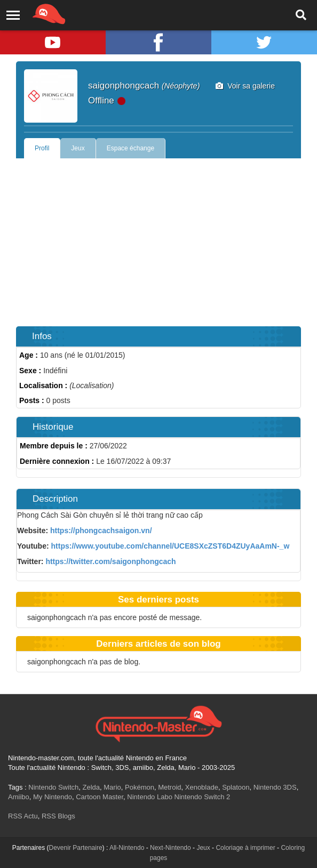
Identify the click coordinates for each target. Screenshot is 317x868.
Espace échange (130, 148)
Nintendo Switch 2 (203, 797)
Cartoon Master (100, 797)
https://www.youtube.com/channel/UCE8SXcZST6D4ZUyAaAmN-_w (171, 546)
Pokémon (140, 787)
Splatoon (236, 787)
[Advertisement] (158, 238)
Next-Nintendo (171, 848)
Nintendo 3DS (275, 787)
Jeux (78, 148)
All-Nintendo (127, 848)
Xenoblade (202, 787)
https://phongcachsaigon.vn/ (101, 531)
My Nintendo (53, 797)
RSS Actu (23, 816)
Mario (112, 787)
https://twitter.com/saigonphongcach (110, 561)
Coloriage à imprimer (245, 848)
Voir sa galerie (245, 86)
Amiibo (19, 797)
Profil (42, 148)
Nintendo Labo (150, 797)
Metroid (169, 787)
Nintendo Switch (53, 787)
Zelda (91, 787)
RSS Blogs (58, 816)
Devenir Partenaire (76, 848)
